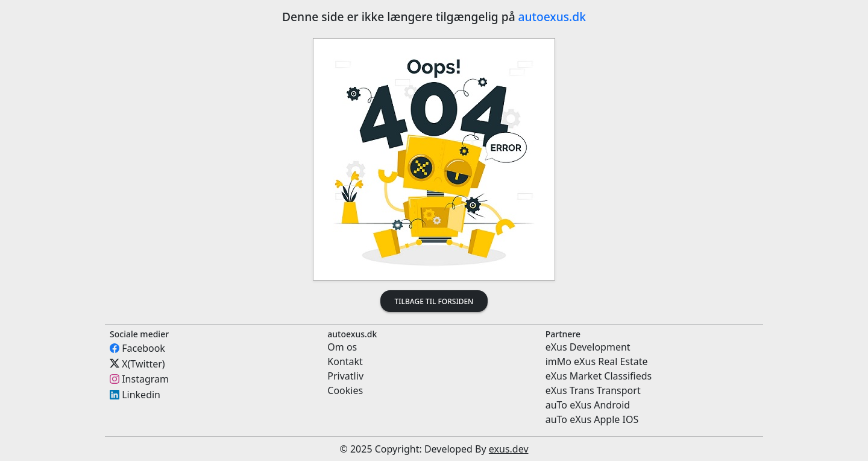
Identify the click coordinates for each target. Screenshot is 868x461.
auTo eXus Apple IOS (592, 419)
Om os (342, 347)
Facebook (143, 348)
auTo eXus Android (588, 405)
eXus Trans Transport (593, 390)
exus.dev (509, 449)
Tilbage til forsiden (434, 301)
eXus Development (588, 347)
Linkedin (141, 395)
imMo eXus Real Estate (597, 361)
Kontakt (345, 361)
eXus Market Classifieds (599, 376)
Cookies (345, 390)
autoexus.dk (552, 17)
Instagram (145, 379)
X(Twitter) (143, 363)
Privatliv (345, 376)
